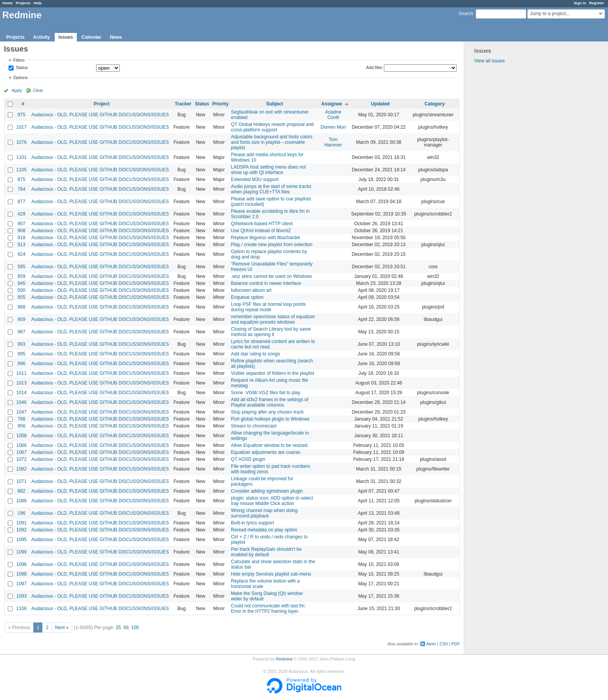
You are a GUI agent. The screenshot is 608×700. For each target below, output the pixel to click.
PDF (456, 644)
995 (21, 354)
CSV (444, 644)
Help (38, 3)
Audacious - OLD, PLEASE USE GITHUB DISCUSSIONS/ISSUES (100, 115)
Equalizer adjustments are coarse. (266, 452)
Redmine (284, 659)
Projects (23, 3)
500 (21, 290)
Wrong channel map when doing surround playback (264, 513)
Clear (38, 90)
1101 (22, 157)
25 (118, 628)
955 (21, 297)
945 (21, 283)
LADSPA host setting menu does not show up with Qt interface (269, 170)
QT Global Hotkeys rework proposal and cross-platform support (272, 127)
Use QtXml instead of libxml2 (261, 231)
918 (21, 238)
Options (20, 78)
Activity (41, 37)
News (116, 37)
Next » (62, 628)
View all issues (489, 61)
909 (21, 319)
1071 (22, 481)
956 (21, 426)
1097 (22, 584)
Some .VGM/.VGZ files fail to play (266, 393)
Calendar (91, 37)
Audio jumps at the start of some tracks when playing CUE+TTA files (271, 189)
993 (21, 344)
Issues (66, 37)
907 (21, 224)
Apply (17, 90)
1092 (22, 530)
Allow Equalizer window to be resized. (270, 445)
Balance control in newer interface (266, 283)
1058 (22, 436)
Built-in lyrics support (253, 523)
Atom (431, 644)
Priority (221, 104)
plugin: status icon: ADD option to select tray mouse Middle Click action (272, 501)
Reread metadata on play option (264, 530)
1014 (22, 393)
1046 (22, 402)
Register (597, 3)
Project (102, 104)
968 (21, 307)
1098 (22, 574)
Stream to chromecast (254, 426)
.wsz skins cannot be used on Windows (272, 276)
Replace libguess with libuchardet (266, 238)
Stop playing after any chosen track (267, 412)
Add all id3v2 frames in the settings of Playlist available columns (270, 402)
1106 (22, 609)
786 (21, 419)
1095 (22, 540)
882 (21, 491)
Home (8, 3)
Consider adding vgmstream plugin (267, 491)
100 (135, 628)
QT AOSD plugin (248, 459)
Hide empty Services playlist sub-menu (271, 574)
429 (21, 214)
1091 (22, 523)
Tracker (183, 104)
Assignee (332, 104)
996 (21, 364)
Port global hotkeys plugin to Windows (270, 419)
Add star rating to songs (256, 354)
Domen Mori (333, 127)
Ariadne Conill (333, 115)
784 (21, 189)
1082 (22, 469)
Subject (275, 104)
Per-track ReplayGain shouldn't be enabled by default (266, 552)
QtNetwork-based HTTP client (262, 224)
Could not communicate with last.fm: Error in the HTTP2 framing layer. (269, 609)
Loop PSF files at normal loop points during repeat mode (269, 307)
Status (21, 68)
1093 (22, 596)
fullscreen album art (251, 290)
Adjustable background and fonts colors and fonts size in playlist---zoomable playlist (272, 142)
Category (435, 104)
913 (21, 245)
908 (21, 231)
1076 (22, 142)
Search (466, 14)
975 (21, 115)
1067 (22, 452)
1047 (22, 412)
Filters (19, 60)
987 (21, 332)
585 (21, 267)
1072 (22, 459)
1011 (22, 373)
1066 (22, 445)
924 (21, 254)
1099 (22, 552)
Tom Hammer (333, 142)
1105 (22, 170)
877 (21, 202)
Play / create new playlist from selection (272, 245)
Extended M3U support (255, 179)
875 (21, 179)
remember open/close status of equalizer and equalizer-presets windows (273, 319)
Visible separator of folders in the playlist (273, 373)
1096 (22, 564)
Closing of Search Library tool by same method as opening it (271, 332)
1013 (22, 383)
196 (21, 513)
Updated (380, 104)
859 (21, 276)
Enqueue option (247, 297)
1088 (22, 501)
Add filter (374, 67)
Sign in (580, 3)
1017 (22, 127)
